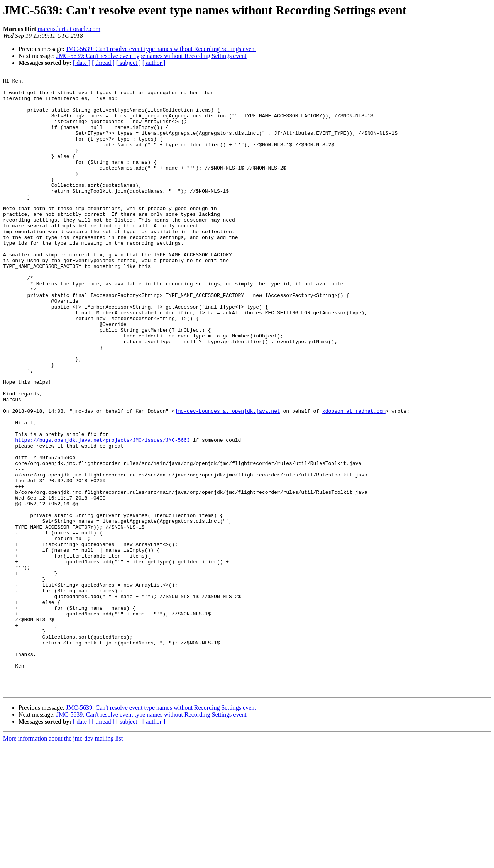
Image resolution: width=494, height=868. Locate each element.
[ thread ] (103, 63)
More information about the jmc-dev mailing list (63, 861)
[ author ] (154, 63)
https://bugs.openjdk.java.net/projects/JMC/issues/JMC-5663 (102, 513)
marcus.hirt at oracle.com (69, 29)
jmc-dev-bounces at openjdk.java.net (228, 478)
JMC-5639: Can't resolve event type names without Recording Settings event (161, 49)
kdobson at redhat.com (354, 478)
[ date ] (82, 63)
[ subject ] (129, 63)
